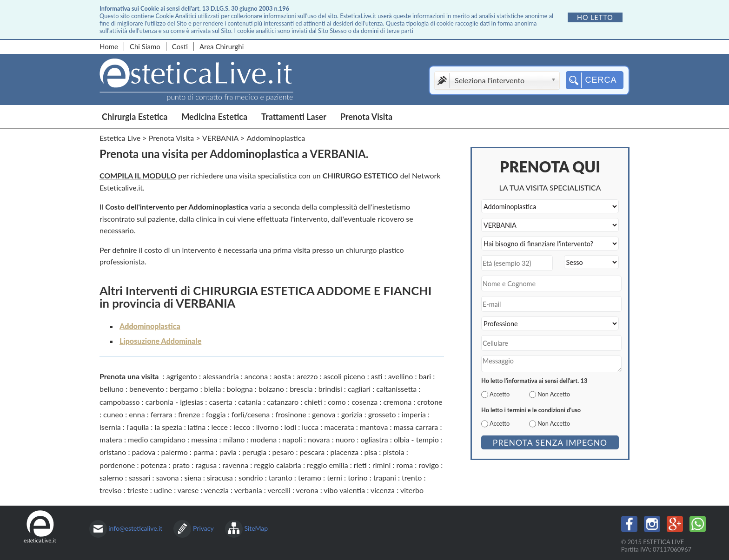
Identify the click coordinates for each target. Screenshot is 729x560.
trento (412, 478)
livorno (268, 427)
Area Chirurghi (222, 46)
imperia (414, 414)
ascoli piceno (345, 376)
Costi (180, 46)
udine (163, 490)
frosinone (291, 414)
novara (319, 439)
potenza (154, 465)
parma (204, 452)
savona (168, 478)
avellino (401, 376)
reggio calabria (277, 465)
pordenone (117, 465)
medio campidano (157, 439)
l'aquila (138, 427)
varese (188, 490)
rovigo (429, 465)
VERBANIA (220, 138)
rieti (360, 465)
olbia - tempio (416, 439)
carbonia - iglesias (174, 402)
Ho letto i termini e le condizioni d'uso (531, 410)
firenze (189, 414)
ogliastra (374, 439)
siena (193, 478)
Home (109, 46)
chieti (313, 402)
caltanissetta (396, 389)
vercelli (279, 490)
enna (137, 414)
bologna (240, 389)
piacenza (344, 452)
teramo (310, 478)
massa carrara (416, 427)
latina (197, 427)
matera (111, 439)
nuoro (345, 439)
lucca (310, 427)
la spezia (168, 427)
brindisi (330, 389)
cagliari (359, 389)
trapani (385, 478)
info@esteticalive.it (135, 528)
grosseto (382, 414)
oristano (113, 452)
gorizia (352, 414)
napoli (292, 439)
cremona (397, 402)
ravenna (235, 465)
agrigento (182, 376)
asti (377, 376)
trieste (138, 490)
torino (358, 478)
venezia (216, 490)
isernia (110, 427)
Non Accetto (554, 394)
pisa (371, 452)
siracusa (220, 478)
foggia (216, 414)
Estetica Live (120, 138)
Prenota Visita (366, 117)
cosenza (364, 402)
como (337, 402)
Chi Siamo (145, 46)
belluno (112, 389)
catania (250, 402)
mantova (374, 427)
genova (324, 414)
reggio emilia (328, 465)
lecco (242, 427)
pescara (312, 452)
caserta (220, 402)
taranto (281, 478)
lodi (291, 427)
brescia (301, 389)
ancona (256, 376)
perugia (254, 452)
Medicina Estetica (214, 117)
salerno (111, 478)
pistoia (393, 452)
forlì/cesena (251, 414)
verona (307, 490)
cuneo (113, 414)
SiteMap (256, 528)
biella (213, 389)
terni (335, 478)
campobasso (120, 402)
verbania (248, 490)
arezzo (307, 376)
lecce (219, 427)
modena (264, 439)
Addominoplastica (150, 326)
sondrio (251, 478)
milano (234, 439)
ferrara (162, 414)
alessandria (221, 376)
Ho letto (595, 17)
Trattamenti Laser (294, 117)
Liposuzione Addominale (160, 341)
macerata (339, 427)
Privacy (203, 528)
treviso (111, 490)
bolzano (271, 389)
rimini (381, 465)
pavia (228, 452)
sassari (139, 478)
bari (425, 376)
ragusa (206, 465)
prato (181, 465)
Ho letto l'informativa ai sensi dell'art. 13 (534, 381)
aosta (282, 376)
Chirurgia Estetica (135, 117)
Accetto (500, 394)
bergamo (184, 389)
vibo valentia (344, 490)
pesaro (283, 452)
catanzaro (283, 402)
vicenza (383, 490)
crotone (430, 402)
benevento (147, 389)
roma (405, 465)
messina (204, 439)
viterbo (412, 490)
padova (144, 452)
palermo (175, 452)
